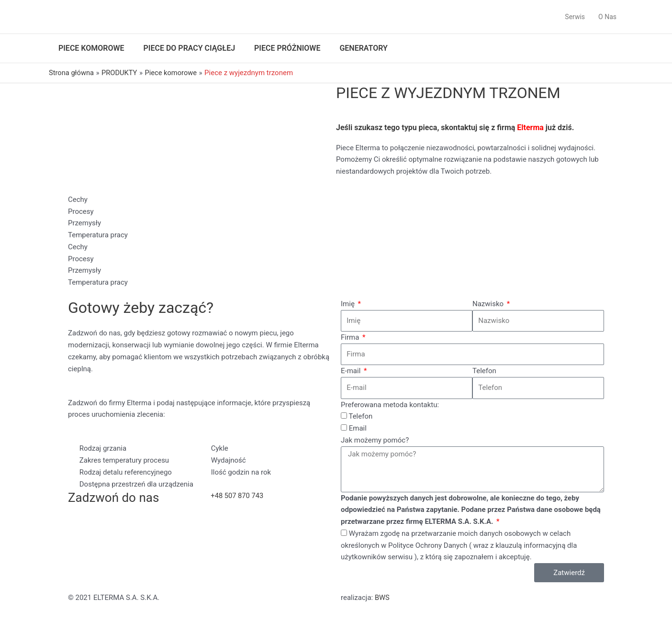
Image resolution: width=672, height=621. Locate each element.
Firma (351, 337)
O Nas (607, 17)
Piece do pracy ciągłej (190, 48)
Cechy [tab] (78, 200)
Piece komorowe (91, 48)
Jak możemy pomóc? (375, 440)
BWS (382, 598)
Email (358, 428)
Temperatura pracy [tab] (98, 235)
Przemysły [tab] (84, 223)
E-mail (352, 371)
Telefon (484, 371)
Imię (349, 304)
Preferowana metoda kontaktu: (390, 405)
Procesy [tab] (81, 211)
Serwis (575, 17)
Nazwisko (489, 304)
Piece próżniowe (287, 48)
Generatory (363, 48)
